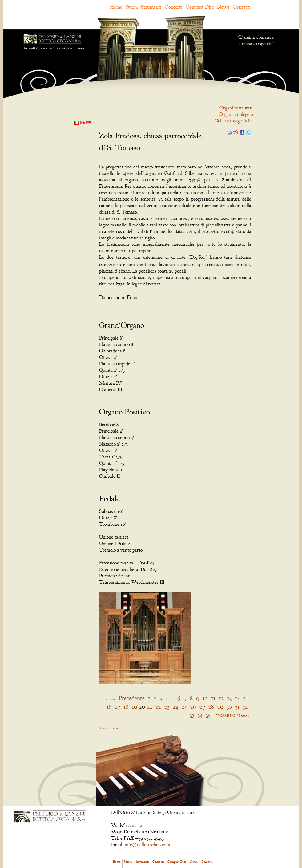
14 (237, 698)
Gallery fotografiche (234, 121)
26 (193, 707)
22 (158, 707)
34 (200, 715)
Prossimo (225, 715)
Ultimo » (243, 716)
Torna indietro (109, 728)
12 (221, 698)
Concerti (173, 7)
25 (184, 707)
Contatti (242, 7)
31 (237, 707)
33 (192, 715)
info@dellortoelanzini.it (148, 845)
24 (175, 707)
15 (246, 698)
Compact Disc (200, 7)
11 (213, 698)
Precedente (132, 698)
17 (118, 707)
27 (202, 707)
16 (109, 707)
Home (116, 7)
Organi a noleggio (236, 114)
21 (150, 707)
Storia (132, 7)
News (223, 7)
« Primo (111, 699)
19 (134, 707)
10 (205, 698)
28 (211, 707)
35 (208, 715)
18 (126, 707)
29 (220, 707)
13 (229, 698)
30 (229, 707)
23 (167, 707)
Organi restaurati (236, 108)
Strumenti (151, 7)
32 (245, 707)
